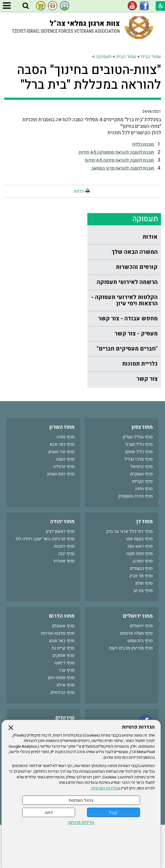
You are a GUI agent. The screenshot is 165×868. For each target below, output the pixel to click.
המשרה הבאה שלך (135, 252)
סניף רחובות (64, 546)
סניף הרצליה (64, 467)
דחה (49, 812)
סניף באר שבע (62, 641)
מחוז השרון (62, 427)
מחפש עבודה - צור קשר (128, 318)
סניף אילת (66, 685)
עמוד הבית (151, 57)
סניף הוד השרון (61, 452)
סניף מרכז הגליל (139, 459)
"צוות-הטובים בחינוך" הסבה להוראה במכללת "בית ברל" (89, 77)
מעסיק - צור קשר (136, 334)
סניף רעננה (65, 459)
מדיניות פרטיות (81, 823)
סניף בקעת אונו (140, 539)
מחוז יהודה (62, 522)
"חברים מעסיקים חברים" (127, 349)
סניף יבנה (66, 554)
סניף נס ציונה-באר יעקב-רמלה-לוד (45, 539)
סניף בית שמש (140, 641)
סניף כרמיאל (142, 467)
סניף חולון (144, 583)
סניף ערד (67, 670)
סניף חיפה (144, 489)
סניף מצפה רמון (61, 678)
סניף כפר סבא (62, 444)
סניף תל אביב (141, 576)
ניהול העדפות (81, 800)
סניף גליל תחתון (139, 452)
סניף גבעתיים (141, 568)
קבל (113, 812)
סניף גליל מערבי (139, 444)
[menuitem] (124, 237)
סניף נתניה (66, 437)
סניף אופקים (63, 655)
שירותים (65, 718)
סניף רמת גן (143, 561)
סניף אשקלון (63, 626)
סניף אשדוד (64, 561)
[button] (26, 6)
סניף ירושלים (141, 626)
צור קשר (147, 379)
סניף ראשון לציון (60, 531)
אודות (150, 237)
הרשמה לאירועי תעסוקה (127, 282)
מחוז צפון (142, 427)
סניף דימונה (64, 663)
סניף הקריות (142, 481)
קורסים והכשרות (137, 267)
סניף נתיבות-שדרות (58, 633)
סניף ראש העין (140, 546)
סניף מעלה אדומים (136, 633)
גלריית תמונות (140, 364)
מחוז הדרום (62, 616)
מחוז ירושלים (138, 616)
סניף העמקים (141, 474)
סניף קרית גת (63, 648)
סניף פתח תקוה (140, 554)
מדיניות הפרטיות (105, 788)
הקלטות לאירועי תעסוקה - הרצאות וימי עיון (124, 300)
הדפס (79, 191)
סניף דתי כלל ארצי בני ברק (129, 531)
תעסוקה (104, 57)
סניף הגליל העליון (138, 437)
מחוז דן (145, 522)
